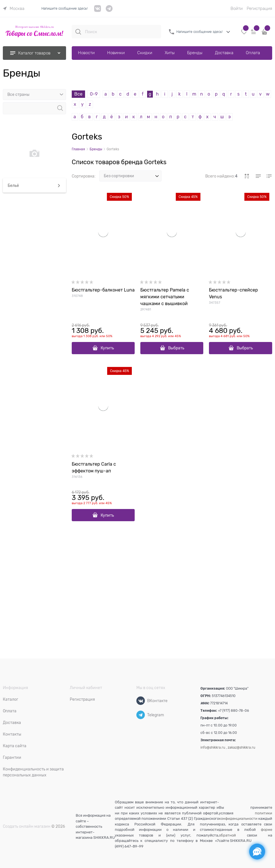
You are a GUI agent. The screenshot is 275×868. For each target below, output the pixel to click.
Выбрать (176, 348)
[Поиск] (78, 32)
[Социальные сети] (257, 852)
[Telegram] (141, 715)
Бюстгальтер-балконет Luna (103, 290)
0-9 (94, 94)
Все (78, 94)
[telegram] (109, 11)
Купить (107, 348)
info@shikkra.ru (213, 747)
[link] (14, 9)
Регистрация (259, 9)
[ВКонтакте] (141, 701)
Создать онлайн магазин (27, 826)
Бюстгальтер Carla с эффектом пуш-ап (94, 468)
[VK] (98, 11)
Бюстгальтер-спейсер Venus (233, 293)
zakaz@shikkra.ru (241, 747)
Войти (237, 9)
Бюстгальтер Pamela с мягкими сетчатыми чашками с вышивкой (165, 297)
